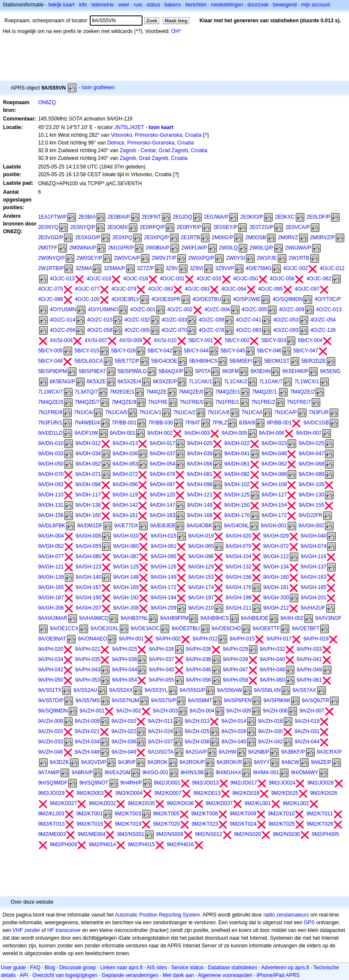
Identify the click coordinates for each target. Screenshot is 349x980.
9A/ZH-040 (234, 742)
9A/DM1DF (90, 526)
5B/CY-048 (51, 361)
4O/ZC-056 (62, 330)
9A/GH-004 (51, 536)
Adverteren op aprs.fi (285, 968)
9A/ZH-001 (92, 711)
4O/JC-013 (62, 279)
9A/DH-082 (237, 474)
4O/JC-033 (209, 279)
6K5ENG (330, 371)
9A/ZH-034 (87, 742)
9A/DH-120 (162, 495)
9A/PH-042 (51, 670)
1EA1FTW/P (53, 217)
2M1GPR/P (121, 248)
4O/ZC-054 (323, 320)
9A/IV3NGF (328, 618)
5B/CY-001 (201, 340)
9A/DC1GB (316, 423)
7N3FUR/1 (50, 423)
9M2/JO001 (167, 783)
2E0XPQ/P (156, 237)
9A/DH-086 (274, 474)
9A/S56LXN (267, 690)
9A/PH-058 (235, 680)
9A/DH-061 (237, 464)
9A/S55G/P (192, 690)
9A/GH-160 (276, 577)
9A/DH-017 (162, 443)
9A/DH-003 (197, 433)
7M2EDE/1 (122, 392)
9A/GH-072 (276, 546)
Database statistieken (232, 968)
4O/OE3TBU (207, 299)
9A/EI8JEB (162, 526)
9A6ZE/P (321, 762)
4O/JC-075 (51, 289)
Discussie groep (77, 968)
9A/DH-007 (309, 433)
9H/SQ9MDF (53, 783)
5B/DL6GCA (89, 361)
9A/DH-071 (88, 474)
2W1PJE (267, 258)
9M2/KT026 (320, 824)
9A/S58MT (200, 700)
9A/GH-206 (51, 608)
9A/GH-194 (164, 598)
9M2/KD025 (285, 793)
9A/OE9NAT (52, 639)
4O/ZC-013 (329, 310)
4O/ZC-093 (286, 330)
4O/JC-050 (246, 279)
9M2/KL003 (51, 814)
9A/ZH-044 (307, 742)
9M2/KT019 (128, 824)
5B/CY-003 (274, 340)
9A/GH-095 (164, 556)
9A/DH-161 (125, 515)
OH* (176, 31)
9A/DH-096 (125, 484)
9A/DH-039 (200, 454)
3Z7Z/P (145, 268)
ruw (138, 5)
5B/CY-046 (269, 351)
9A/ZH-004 (202, 711)
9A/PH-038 (199, 659)
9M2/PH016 (180, 845)
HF (51, 930)
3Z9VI (197, 268)
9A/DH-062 (274, 464)
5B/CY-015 (87, 351)
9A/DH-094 (88, 484)
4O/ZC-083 (249, 330)
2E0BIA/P (119, 217)
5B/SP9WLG (132, 371)
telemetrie (103, 5)
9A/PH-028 (199, 649)
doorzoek (258, 5)
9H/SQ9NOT (94, 783)
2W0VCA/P (127, 258)
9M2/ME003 (52, 834)
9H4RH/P (131, 783)
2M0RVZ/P (322, 237)
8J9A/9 (247, 423)
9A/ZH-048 (87, 752)
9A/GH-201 (313, 598)
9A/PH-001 (132, 639)
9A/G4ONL (237, 526)
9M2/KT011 (320, 814)
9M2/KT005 (166, 814)
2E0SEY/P (226, 227)
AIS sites (157, 968)
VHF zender (26, 930)
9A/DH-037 (162, 454)
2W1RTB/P (51, 268)
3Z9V (172, 268)
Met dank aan (178, 975)
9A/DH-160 (88, 515)
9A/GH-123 (88, 567)
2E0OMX (117, 227)
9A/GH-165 (51, 587)
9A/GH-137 (313, 567)
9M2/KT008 (205, 814)
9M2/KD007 (168, 793)
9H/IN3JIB (192, 773)
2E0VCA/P (298, 227)
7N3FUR (319, 412)
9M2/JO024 (282, 783)
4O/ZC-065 (137, 330)
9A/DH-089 (311, 474)
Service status (187, 968)
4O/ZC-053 (286, 320)
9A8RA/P (82, 773)
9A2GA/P (196, 752)
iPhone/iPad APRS (278, 975)
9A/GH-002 (311, 526)
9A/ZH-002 (129, 711)
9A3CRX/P (329, 752)
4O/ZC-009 (292, 310)
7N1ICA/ (83, 412)
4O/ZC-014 (62, 320)
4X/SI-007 (96, 340)
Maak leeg (176, 21)
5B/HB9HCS (203, 361)
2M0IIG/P (223, 237)
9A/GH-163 (313, 577)
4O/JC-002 (295, 268)
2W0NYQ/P (52, 258)
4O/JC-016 (99, 279)
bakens (173, 5)
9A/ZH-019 (307, 721)
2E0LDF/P (318, 217)
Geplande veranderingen (130, 975)
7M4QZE (157, 392)
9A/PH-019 (316, 639)
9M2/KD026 (323, 793)
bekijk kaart (62, 5)
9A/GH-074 (313, 546)
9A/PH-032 (272, 649)
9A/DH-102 (237, 484)
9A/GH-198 (239, 598)
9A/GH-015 (164, 536)
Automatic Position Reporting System (157, 915)
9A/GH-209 (164, 608)
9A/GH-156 (239, 577)
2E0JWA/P (216, 217)
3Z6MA (84, 268)
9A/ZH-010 (124, 721)
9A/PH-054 (125, 680)
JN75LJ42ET (129, 127)
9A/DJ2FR (311, 515)
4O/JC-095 (270, 289)
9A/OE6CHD (226, 628)
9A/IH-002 (292, 618)
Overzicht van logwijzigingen (65, 975)
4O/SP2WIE (247, 299)
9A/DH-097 (162, 484)
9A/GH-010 (126, 536)
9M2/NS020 (247, 834)
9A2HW (227, 752)
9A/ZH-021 (87, 731)
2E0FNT (151, 217)
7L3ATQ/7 (86, 392)
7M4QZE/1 (228, 392)
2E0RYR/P (189, 227)
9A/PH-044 (125, 670)
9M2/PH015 (141, 845)
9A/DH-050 (51, 464)
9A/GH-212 (276, 608)
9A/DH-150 (237, 505)
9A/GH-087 (126, 556)
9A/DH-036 (125, 454)
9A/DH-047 (311, 454)
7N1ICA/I (252, 412)
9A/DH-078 (162, 474)
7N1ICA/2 (184, 412)
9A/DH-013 (125, 443)
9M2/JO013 (205, 783)
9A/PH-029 (235, 649)
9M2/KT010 (281, 814)
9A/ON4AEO (92, 639)
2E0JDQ (182, 217)
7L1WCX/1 (307, 382)
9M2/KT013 (52, 824)
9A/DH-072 (125, 474)
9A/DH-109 (311, 484)
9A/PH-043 (88, 670)
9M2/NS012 (208, 834)
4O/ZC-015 (100, 320)
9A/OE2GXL (105, 628)
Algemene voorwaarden (225, 975)
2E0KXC (285, 217)
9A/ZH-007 (312, 711)
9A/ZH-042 (270, 742)
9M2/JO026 (321, 783)
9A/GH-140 (88, 577)
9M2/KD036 (180, 803)
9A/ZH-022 (124, 731)
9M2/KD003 (90, 793)
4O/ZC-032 (137, 320)
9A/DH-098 (200, 484)
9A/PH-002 (168, 639)
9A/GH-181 (276, 587)
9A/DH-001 (123, 433)
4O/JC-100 (87, 299)
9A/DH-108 (274, 484)
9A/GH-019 (201, 536)
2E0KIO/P (252, 217)
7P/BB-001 (124, 423)
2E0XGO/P (88, 237)
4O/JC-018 (136, 279)
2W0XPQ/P (201, 258)
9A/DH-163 (162, 515)
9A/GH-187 (51, 598)
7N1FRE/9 (50, 412)
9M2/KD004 (129, 793)
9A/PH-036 (125, 659)
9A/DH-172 (274, 515)
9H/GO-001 (155, 773)
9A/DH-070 (51, 474)
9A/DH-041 (237, 454)
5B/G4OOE (164, 361)
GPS (309, 923)
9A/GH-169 (126, 587)
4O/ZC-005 (254, 310)
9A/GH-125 (126, 567)
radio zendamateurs (286, 915)
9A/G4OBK (199, 526)
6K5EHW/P (296, 371)
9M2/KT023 (205, 824)
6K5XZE (96, 382)
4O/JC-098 (51, 299)
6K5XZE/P (165, 382)
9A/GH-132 (239, 567)
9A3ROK (157, 762)
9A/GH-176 (239, 587)
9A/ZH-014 (234, 721)
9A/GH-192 (126, 598)
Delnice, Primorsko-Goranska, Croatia (151, 143)
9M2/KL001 (258, 803)
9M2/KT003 (128, 814)
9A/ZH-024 (161, 731)
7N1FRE (158, 402)
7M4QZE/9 (124, 402)
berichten (196, 5)
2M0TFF (48, 248)
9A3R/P (127, 762)
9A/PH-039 (235, 659)
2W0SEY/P (89, 258)
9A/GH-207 (88, 608)
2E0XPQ (122, 237)
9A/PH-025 (125, 649)
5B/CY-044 (196, 351)
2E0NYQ (48, 227)
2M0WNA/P (83, 248)
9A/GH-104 (239, 556)
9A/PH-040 (272, 659)
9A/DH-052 (88, 464)
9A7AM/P (49, 773)
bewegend (285, 5)
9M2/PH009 (63, 845)
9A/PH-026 (162, 649)
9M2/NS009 (169, 834)
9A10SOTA (161, 752)
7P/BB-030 (161, 423)
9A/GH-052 (51, 546)
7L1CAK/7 (271, 382)
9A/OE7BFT (306, 628)
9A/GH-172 (164, 587)
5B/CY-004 (310, 340)
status (153, 5)
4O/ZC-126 (323, 330)
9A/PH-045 (162, 670)
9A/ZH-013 (197, 721)
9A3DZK (59, 762)
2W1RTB (299, 258)
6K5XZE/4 (129, 382)
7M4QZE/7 (87, 402)
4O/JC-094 (234, 289)
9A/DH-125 (237, 495)
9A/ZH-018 (270, 721)
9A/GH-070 (239, 546)
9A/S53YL (156, 690)
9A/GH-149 (164, 577)
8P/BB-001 (279, 423)
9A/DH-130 (311, 495)
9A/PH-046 (199, 670)
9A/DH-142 (125, 505)
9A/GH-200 (276, 598)
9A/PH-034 (51, 659)
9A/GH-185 (313, 587)
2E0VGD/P (51, 237)
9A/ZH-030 (270, 731)
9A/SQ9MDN (53, 711)
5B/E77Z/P (127, 361)
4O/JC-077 (87, 289)
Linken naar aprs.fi (122, 968)
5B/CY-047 (306, 351)
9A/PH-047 (235, 670)
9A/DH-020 (200, 443)
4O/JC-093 (197, 289)
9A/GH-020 (239, 536)
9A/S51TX (50, 690)
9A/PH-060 (272, 680)
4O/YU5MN (63, 310)
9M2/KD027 (63, 803)
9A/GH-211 (239, 608)
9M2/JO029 (52, 793)
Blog (50, 968)
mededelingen (227, 5)
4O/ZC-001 (143, 310)
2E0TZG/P (262, 227)
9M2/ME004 (92, 834)
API (24, 975)
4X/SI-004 (61, 340)
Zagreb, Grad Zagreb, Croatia (154, 158)
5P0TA (203, 371)
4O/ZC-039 (211, 320)
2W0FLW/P (194, 248)
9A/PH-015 (242, 639)
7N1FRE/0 (191, 402)
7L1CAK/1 (201, 382)
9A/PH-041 (309, 659)
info (83, 5)
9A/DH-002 (160, 433)
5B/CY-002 (237, 340)
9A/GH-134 (276, 567)
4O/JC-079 (124, 289)
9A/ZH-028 (234, 731)
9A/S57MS (87, 700)
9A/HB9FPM (174, 618)
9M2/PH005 (325, 834)
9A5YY (262, 762)
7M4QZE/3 (51, 402)
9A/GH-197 (201, 598)
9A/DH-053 (125, 464)
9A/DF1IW (86, 433)
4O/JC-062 (319, 279)
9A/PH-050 (51, 680)
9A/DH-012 (88, 443)
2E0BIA (87, 217)
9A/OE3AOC (145, 628)
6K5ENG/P (62, 382)
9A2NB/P (259, 752)
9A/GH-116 (313, 556)
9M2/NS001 (131, 834)
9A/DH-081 (200, 474)
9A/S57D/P (51, 700)
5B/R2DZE (314, 361)
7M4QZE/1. (265, 392)
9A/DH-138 (88, 505)
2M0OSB (256, 237)
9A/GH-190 (88, 598)
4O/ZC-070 (174, 330)
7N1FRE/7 (299, 402)
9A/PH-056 (199, 680)
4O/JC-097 (307, 289)
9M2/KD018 (246, 793)
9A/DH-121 (200, 495)
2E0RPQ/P (152, 227)
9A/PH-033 (309, 649)
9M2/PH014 (102, 845)
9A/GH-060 (126, 546)
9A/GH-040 (313, 536)
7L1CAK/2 (236, 382)
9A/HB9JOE (255, 618)
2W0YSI (236, 258)
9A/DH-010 (51, 443)
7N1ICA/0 (116, 412)
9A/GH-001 (274, 526)
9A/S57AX (304, 690)
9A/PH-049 (309, 670)
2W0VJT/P (164, 258)
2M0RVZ (288, 237)
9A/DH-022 (237, 443)
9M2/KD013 (207, 793)
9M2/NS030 (287, 834)
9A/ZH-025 (197, 731)
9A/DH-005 (234, 433)
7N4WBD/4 (87, 423)
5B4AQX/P (171, 371)
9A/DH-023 (274, 443)
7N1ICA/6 (219, 412)
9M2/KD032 (102, 803)
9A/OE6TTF (266, 628)
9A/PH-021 (88, 649)
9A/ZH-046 (51, 752)
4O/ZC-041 (249, 320)
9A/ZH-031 (307, 731)
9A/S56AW (230, 690)
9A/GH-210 (201, 608)
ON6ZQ (47, 102)
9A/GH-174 (201, 587)
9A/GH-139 (51, 577)
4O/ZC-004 (217, 310)
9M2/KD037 (219, 803)
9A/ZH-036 (124, 742)
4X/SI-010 (165, 340)
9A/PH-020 (51, 649)
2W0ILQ (228, 248)
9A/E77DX (126, 526)
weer (124, 5)
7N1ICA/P (285, 412)
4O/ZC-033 (174, 320)
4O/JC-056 (282, 279)
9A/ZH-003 (165, 711)
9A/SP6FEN (238, 700)
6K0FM (231, 371)
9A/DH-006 (272, 433)
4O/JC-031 (172, 279)
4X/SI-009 (130, 340)
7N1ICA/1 (150, 412)
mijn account (315, 5)
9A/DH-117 (88, 495)
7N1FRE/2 (263, 402)
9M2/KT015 (90, 824)
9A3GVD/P (94, 762)
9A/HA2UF (313, 608)
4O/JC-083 (161, 289)
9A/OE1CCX (64, 628)
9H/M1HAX (228, 773)
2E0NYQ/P (83, 227)
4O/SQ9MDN (288, 299)
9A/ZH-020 (51, 731)
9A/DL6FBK (52, 526)
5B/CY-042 (160, 351)
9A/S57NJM (125, 700)
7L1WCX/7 (51, 392)
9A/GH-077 (51, 556)
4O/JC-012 (332, 268)
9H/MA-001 (266, 773)
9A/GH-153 (201, 577)
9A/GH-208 (126, 608)
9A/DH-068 (311, 464)
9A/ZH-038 (197, 742)
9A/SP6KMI (277, 700)
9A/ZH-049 (124, 752)
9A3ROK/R (229, 762)
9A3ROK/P (192, 762)
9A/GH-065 (201, 546)
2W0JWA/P (298, 248)
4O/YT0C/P (328, 299)
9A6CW (290, 762)
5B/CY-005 (51, 351)
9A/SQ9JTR (316, 700)
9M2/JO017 (244, 783)
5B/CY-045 (233, 351)
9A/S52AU (85, 690)
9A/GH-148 (126, 577)
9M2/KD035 (141, 803)
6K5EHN (261, 371)
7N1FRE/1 (228, 402)
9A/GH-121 (51, 567)
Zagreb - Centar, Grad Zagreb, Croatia (164, 150)
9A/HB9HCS (215, 618)
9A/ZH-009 (87, 721)
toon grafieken (98, 87)
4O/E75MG (258, 268)
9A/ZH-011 (161, 721)
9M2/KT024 (243, 824)
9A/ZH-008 (51, 721)
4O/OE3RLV (125, 299)
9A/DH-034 (88, 454)
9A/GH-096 (201, 556)
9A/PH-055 (162, 680)
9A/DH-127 (274, 495)
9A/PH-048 (272, 670)
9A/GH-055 (88, 546)
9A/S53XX (121, 690)
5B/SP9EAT (92, 371)
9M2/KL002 (296, 803)
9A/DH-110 (51, 495)
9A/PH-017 (279, 639)
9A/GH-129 (201, 567)
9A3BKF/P (293, 752)
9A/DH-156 (51, 515)
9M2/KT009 (243, 814)
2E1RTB (190, 237)
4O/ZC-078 (211, 330)
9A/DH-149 (200, 505)
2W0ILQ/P (261, 248)
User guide (13, 968)
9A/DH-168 (200, 515)
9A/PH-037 (162, 659)
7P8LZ (220, 423)
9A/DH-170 (237, 515)
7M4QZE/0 (191, 392)
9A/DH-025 (311, 443)
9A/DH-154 (274, 505)
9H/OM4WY (305, 773)
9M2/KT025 (282, 824)
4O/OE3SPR (166, 299)
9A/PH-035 (88, 659)
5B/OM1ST (277, 361)
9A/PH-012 (205, 639)
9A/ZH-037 (161, 742)
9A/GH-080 (88, 556)
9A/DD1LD (50, 433)
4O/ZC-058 (100, 330)
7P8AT (193, 423)
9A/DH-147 (162, 505)
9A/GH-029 (276, 536)
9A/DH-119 (125, 495)
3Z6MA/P (115, 268)
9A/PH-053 (88, 680)
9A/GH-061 (164, 546)
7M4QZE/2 (302, 392)
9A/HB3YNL (135, 618)
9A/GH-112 (276, 556)
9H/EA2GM (117, 773)
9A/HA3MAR (53, 618)
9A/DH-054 (162, 464)
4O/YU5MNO (103, 310)
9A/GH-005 (88, 536)
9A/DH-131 (51, 505)
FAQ (35, 968)
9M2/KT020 (167, 824)
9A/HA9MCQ (94, 618)
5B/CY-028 (124, 351)
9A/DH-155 (311, 505)
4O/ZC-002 (180, 310)
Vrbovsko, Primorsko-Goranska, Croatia (156, 135)
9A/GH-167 (88, 587)
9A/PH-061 (309, 680)
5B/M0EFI (241, 361)
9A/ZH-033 (51, 742)
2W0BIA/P (157, 248)
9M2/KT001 (89, 814)
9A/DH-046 (274, 454)
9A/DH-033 (51, 454)
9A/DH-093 (51, 484)
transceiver (68, 930)
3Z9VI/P (224, 268)
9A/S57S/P (163, 700)
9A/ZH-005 (239, 711)
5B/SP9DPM (53, 371)
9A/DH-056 (200, 464)
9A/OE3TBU (185, 628)
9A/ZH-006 (275, 711)
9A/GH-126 (164, 567)
